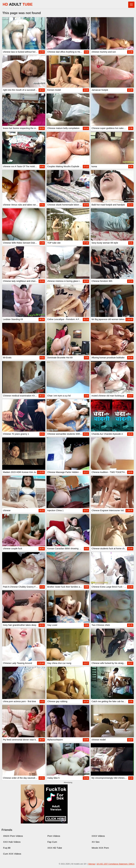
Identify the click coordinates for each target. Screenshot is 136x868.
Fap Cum (52, 842)
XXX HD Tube (55, 848)
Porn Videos (54, 836)
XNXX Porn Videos (13, 836)
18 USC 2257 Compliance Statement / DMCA (116, 864)
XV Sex (96, 842)
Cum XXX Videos (12, 854)
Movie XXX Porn (100, 848)
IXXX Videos (98, 836)
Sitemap (92, 864)
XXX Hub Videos (12, 842)
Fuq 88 (7, 848)
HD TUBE (18, 4)
